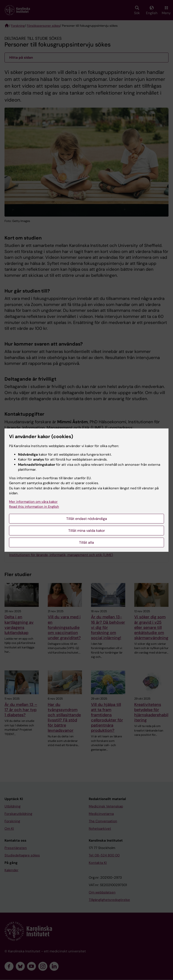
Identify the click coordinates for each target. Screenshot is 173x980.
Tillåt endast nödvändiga (87, 519)
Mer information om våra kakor (33, 502)
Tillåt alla (86, 542)
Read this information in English (34, 507)
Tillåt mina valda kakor (87, 531)
